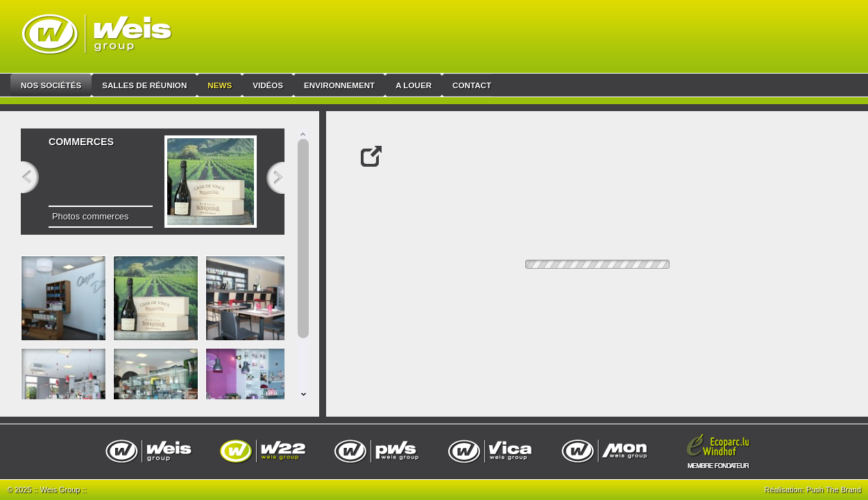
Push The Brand (834, 490)
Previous (25, 179)
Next (281, 179)
